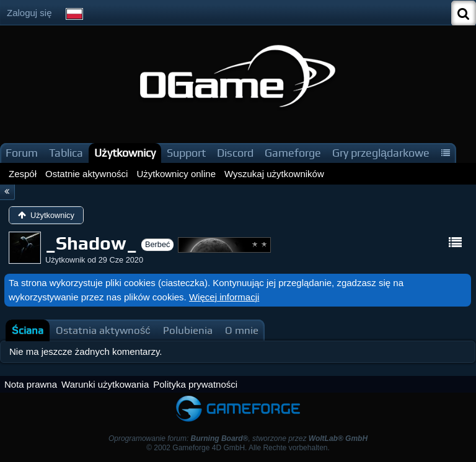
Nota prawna (31, 384)
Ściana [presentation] (28, 330)
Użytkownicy (125, 153)
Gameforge (293, 153)
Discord (235, 153)
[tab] (28, 330)
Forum (22, 153)
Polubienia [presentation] (188, 330)
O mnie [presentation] (242, 330)
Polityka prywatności (195, 384)
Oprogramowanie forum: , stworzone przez (238, 438)
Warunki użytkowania (105, 384)
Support (186, 153)
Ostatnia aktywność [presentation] (103, 330)
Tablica (66, 153)
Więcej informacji (224, 297)
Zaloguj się (29, 13)
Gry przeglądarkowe (381, 153)
